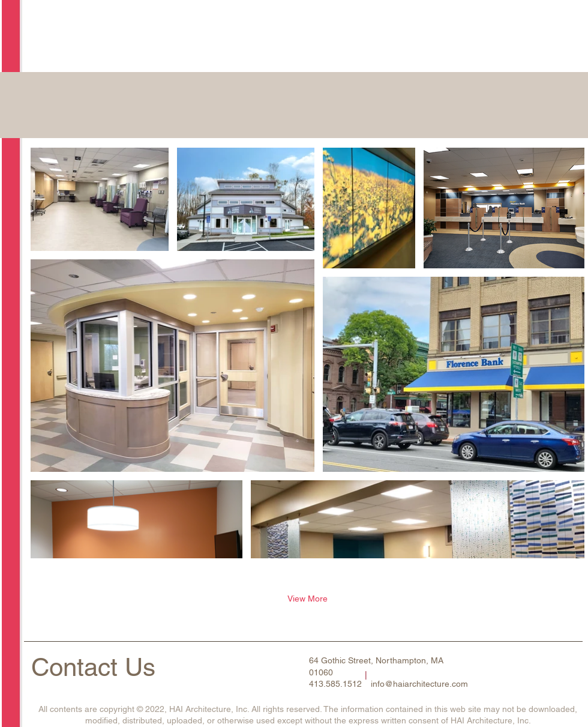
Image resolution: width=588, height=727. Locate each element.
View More (307, 599)
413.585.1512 (335, 684)
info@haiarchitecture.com (419, 684)
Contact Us (93, 667)
